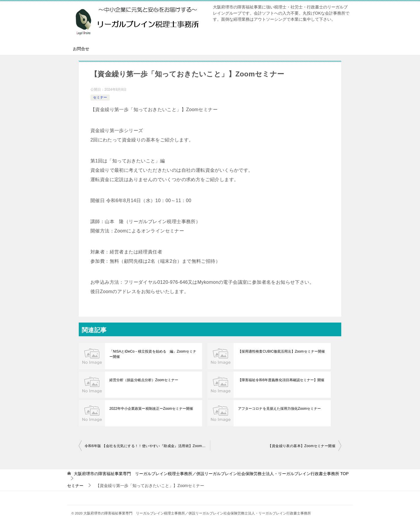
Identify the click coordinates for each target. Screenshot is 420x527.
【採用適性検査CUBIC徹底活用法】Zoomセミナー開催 (281, 351)
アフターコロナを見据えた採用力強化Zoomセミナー (279, 409)
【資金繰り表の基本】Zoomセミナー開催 (302, 446)
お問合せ (81, 49)
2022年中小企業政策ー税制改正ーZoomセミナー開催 (151, 409)
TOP (211, 474)
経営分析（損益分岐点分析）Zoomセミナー (144, 380)
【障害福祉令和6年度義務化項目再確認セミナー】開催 (281, 380)
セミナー (100, 97)
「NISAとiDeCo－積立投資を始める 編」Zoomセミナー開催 (153, 354)
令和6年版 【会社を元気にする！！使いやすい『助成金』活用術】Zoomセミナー (147, 446)
